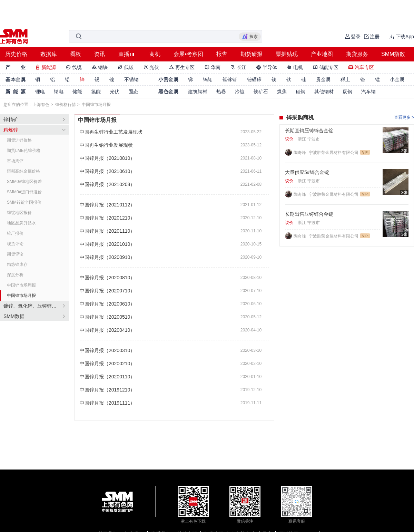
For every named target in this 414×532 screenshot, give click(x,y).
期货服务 (357, 54)
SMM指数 (393, 54)
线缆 (74, 67)
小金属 (397, 79)
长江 (238, 67)
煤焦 (282, 91)
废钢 (347, 91)
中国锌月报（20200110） (107, 377)
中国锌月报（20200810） (107, 278)
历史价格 (16, 54)
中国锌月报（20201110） (107, 231)
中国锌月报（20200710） (107, 291)
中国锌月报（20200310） (107, 350)
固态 (133, 91)
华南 (213, 67)
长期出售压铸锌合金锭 (309, 214)
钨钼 (208, 79)
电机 (295, 67)
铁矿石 (261, 91)
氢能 (96, 91)
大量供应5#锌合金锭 (307, 172)
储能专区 (326, 67)
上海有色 (41, 105)
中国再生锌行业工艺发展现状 (111, 132)
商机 (155, 54)
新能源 (46, 67)
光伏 (151, 67)
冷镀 (240, 91)
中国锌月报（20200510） (107, 317)
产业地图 (322, 54)
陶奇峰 (300, 153)
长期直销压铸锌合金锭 (309, 130)
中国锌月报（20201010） (107, 244)
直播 (124, 54)
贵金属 (323, 79)
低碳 (126, 67)
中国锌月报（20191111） (107, 403)
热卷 (221, 91)
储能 (77, 91)
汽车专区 (361, 67)
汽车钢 (368, 91)
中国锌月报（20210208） (107, 184)
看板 (76, 54)
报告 (222, 54)
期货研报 (252, 54)
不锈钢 (131, 79)
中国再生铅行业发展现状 (106, 145)
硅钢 (300, 91)
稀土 (345, 79)
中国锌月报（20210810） (107, 158)
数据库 (49, 54)
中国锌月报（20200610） (107, 304)
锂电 (40, 91)
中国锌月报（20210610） (107, 171)
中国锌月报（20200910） (107, 257)
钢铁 (100, 67)
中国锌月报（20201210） (107, 218)
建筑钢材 (198, 91)
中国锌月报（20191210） (107, 390)
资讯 (100, 54)
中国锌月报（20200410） (107, 330)
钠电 (59, 91)
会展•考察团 (188, 54)
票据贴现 (287, 54)
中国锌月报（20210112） (107, 205)
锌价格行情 (66, 105)
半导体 (267, 67)
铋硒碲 (254, 79)
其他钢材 (324, 91)
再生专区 (182, 67)
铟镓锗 (230, 79)
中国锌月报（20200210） (107, 364)
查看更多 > (404, 117)
